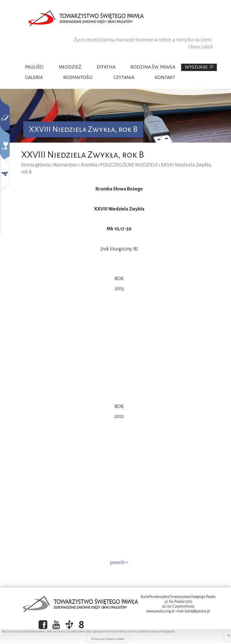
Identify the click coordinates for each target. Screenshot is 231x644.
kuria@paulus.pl (197, 611)
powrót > (119, 563)
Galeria (34, 78)
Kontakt (165, 78)
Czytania (124, 78)
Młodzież (70, 67)
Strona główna (36, 165)
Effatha (106, 67)
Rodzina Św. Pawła (153, 67)
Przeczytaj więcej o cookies (108, 639)
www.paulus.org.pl (160, 611)
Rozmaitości (78, 78)
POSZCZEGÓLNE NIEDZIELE (129, 165)
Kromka (89, 165)
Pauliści (34, 67)
